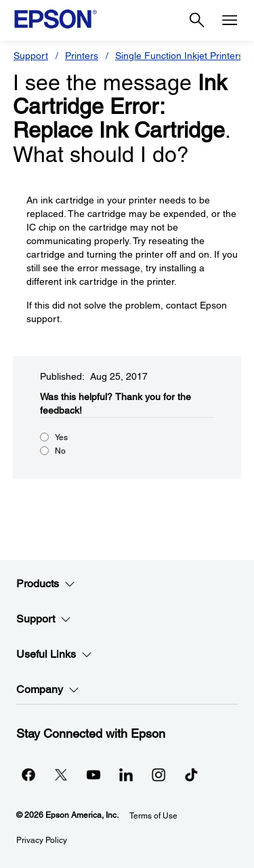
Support (31, 56)
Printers (82, 56)
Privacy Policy (42, 840)
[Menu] (230, 20)
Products (46, 584)
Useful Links (54, 654)
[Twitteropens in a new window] (61, 774)
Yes (61, 437)
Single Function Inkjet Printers (179, 56)
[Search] (197, 20)
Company (48, 690)
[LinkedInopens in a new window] (126, 774)
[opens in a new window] (191, 774)
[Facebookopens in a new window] (28, 774)
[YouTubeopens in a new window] (93, 774)
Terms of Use (153, 816)
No (60, 451)
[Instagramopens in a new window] (158, 774)
